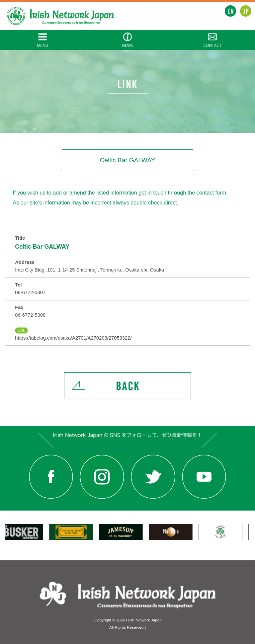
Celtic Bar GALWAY (42, 247)
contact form (211, 193)
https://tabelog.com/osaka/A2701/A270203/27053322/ (73, 338)
